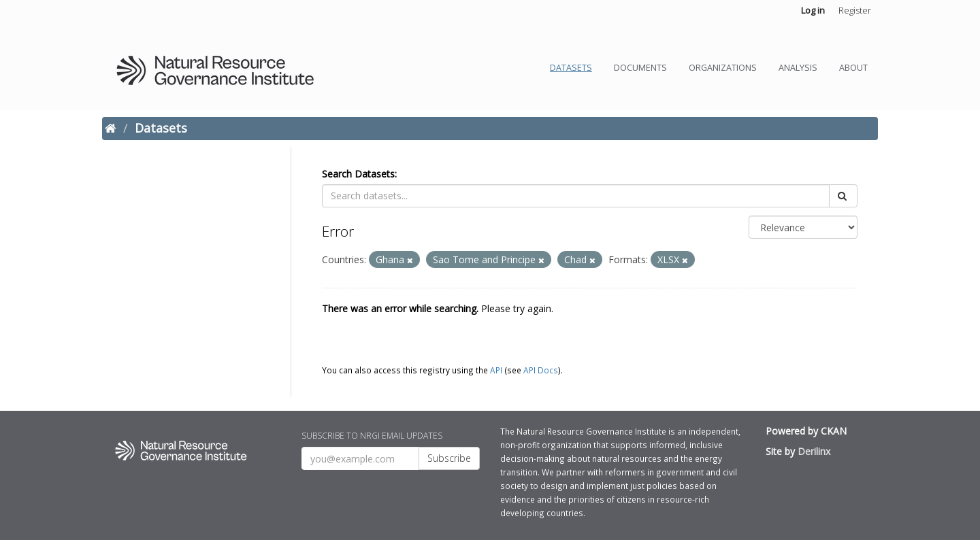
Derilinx (814, 451)
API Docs (541, 370)
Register (855, 10)
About (853, 68)
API (496, 370)
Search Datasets (358, 174)
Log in (813, 10)
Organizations (723, 68)
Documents (640, 68)
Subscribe (449, 458)
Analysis (798, 68)
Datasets (571, 68)
